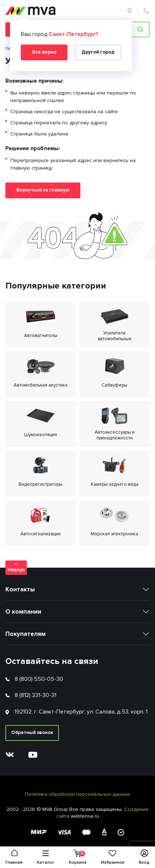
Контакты (20, 589)
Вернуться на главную (43, 190)
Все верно (44, 52)
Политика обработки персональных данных (77, 794)
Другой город (98, 52)
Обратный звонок (32, 733)
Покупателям (25, 634)
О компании (23, 612)
